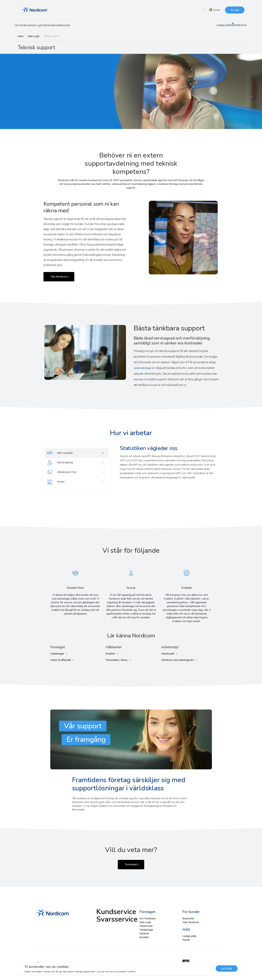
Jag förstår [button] (227, 969)
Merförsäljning (65, 468)
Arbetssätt (168, 653)
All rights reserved (84, 959)
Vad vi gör (45, 25)
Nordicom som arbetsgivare (177, 660)
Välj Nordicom (65, 25)
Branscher (85, 25)
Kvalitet (110, 653)
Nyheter (226, 25)
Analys (59, 492)
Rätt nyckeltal (64, 456)
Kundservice (158, 48)
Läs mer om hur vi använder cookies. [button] (117, 971)
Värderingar (57, 653)
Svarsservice (210, 48)
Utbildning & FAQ (67, 480)
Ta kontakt (130, 864)
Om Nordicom (26, 25)
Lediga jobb (208, 25)
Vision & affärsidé (60, 660)
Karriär (240, 25)
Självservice (234, 48)
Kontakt (235, 10)
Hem (20, 36)
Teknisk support (184, 48)
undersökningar (143, 369)
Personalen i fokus (116, 660)
